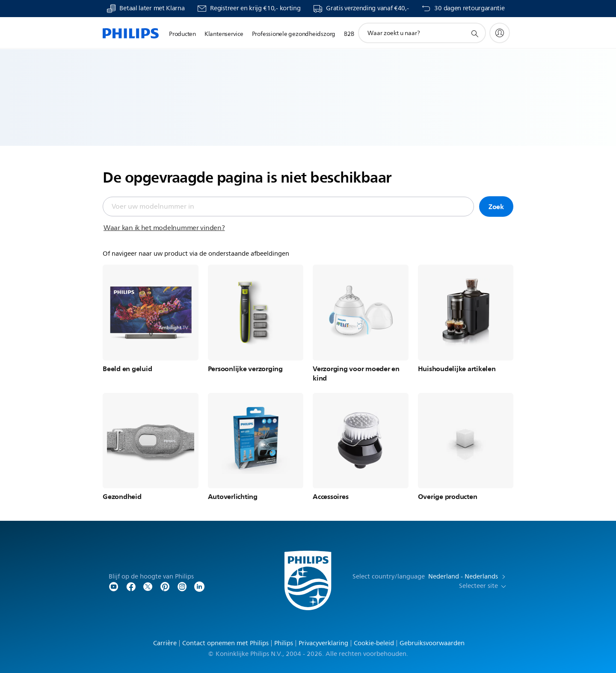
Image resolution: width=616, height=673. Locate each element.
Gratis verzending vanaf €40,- (367, 9)
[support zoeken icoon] (474, 33)
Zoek (496, 207)
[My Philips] (500, 33)
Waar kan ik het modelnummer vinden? (164, 228)
